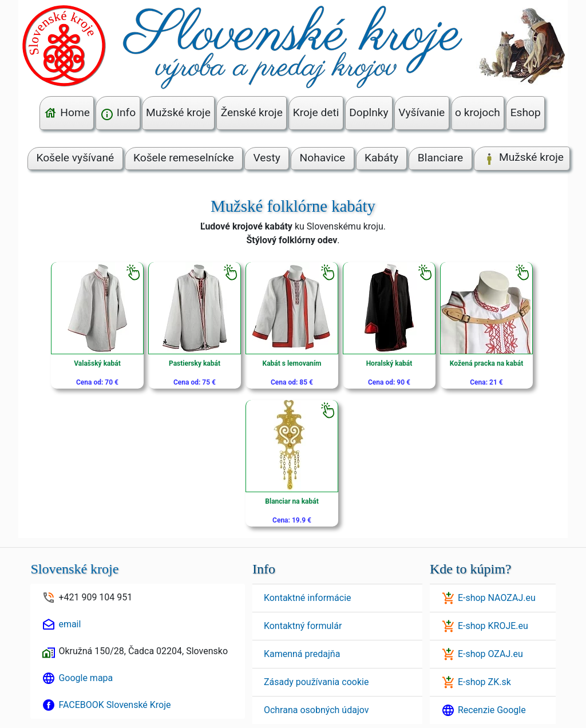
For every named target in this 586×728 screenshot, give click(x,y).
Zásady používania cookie (316, 682)
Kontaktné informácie (308, 598)
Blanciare (440, 158)
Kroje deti (316, 112)
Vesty (267, 158)
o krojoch (478, 112)
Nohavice (323, 158)
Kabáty (381, 158)
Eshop (526, 112)
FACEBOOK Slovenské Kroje (114, 705)
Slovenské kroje (74, 569)
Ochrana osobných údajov (316, 710)
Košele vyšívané (75, 158)
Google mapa (86, 678)
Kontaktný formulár (303, 626)
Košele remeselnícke (184, 158)
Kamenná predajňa (302, 654)
